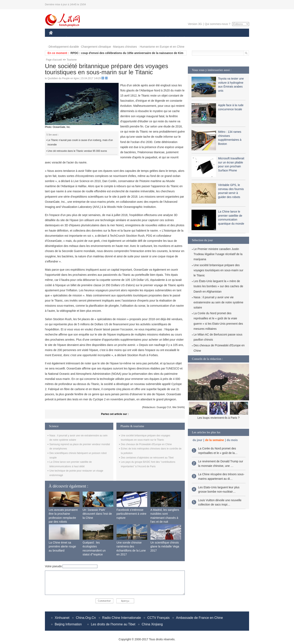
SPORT (198, 39)
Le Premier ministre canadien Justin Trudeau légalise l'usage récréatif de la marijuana (218, 254)
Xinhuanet (62, 618)
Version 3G (195, 24)
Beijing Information (68, 624)
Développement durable (64, 47)
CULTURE (146, 39)
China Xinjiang (152, 624)
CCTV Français (158, 618)
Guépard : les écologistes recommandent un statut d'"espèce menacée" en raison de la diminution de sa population (97, 555)
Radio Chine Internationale (122, 618)
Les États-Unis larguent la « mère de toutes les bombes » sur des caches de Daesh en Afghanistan (218, 286)
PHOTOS (235, 39)
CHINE (56, 39)
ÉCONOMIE (74, 39)
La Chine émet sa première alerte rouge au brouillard (62, 547)
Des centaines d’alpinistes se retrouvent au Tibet (147, 458)
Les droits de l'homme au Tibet (113, 624)
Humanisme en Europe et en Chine (162, 47)
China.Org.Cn (86, 618)
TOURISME (216, 39)
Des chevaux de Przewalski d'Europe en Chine (146, 444)
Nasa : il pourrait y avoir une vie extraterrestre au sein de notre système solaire (218, 302)
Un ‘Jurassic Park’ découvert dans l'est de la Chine (97, 514)
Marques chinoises (125, 47)
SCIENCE (128, 39)
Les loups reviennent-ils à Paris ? (218, 418)
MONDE (92, 39)
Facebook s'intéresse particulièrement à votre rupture (131, 514)
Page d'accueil (54, 60)
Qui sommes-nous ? (218, 24)
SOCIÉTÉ (164, 39)
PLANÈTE (182, 39)
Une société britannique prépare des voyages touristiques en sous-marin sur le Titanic (218, 270)
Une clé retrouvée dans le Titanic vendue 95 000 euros (77, 151)
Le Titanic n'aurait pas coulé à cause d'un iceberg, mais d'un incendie (80, 142)
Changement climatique (96, 47)
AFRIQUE (110, 39)
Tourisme (72, 60)
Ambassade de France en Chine (199, 618)
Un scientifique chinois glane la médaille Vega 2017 (165, 547)
